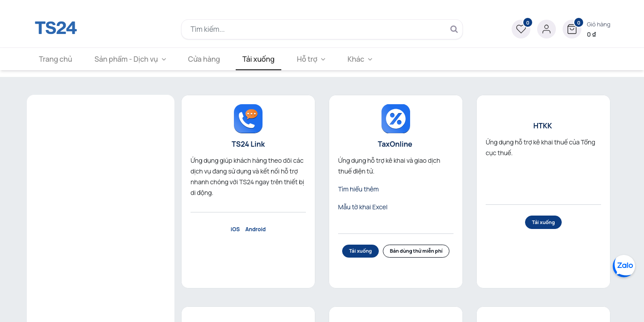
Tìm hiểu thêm (358, 189)
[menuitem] (57, 59)
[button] (587, 29)
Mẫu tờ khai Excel (363, 207)
